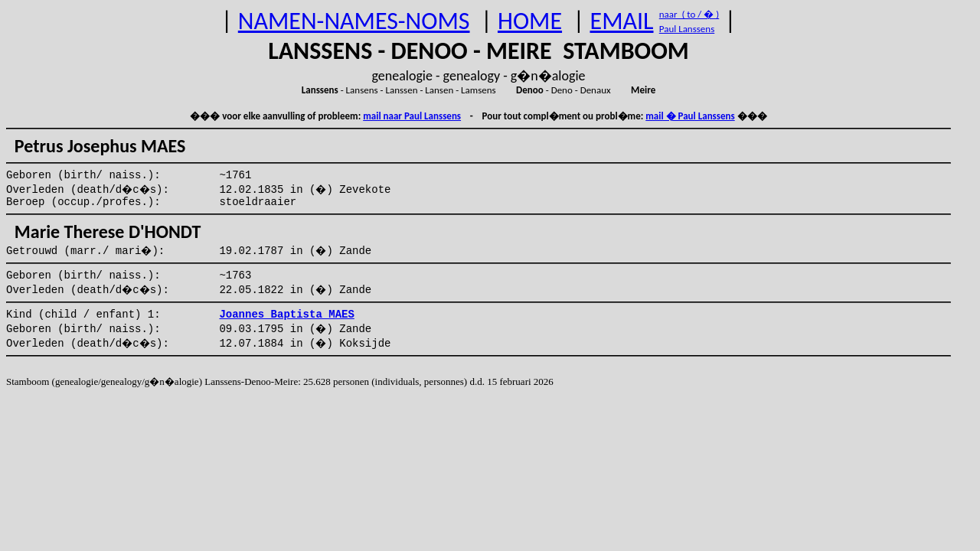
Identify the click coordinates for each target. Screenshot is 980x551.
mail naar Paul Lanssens (412, 116)
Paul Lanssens (687, 29)
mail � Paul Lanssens (690, 116)
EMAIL (622, 21)
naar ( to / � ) (689, 14)
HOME (530, 21)
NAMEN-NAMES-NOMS (354, 21)
